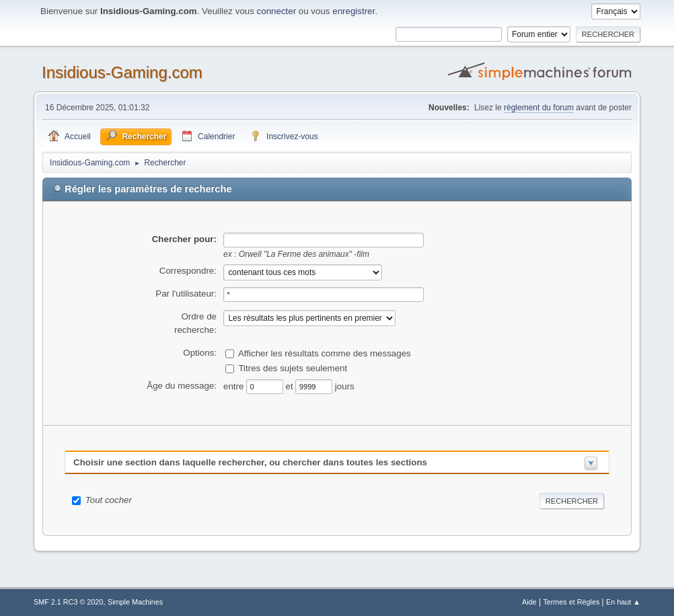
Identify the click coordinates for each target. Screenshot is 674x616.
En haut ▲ (623, 602)
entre (235, 386)
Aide (529, 602)
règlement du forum (539, 108)
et (291, 386)
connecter (277, 11)
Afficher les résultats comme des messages (325, 353)
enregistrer (353, 11)
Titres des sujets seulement (293, 368)
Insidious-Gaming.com (122, 72)
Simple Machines (135, 602)
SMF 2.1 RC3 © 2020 (68, 602)
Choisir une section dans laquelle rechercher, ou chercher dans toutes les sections (250, 462)
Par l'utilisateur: (186, 294)
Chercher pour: (184, 239)
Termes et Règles (571, 602)
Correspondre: (188, 271)
